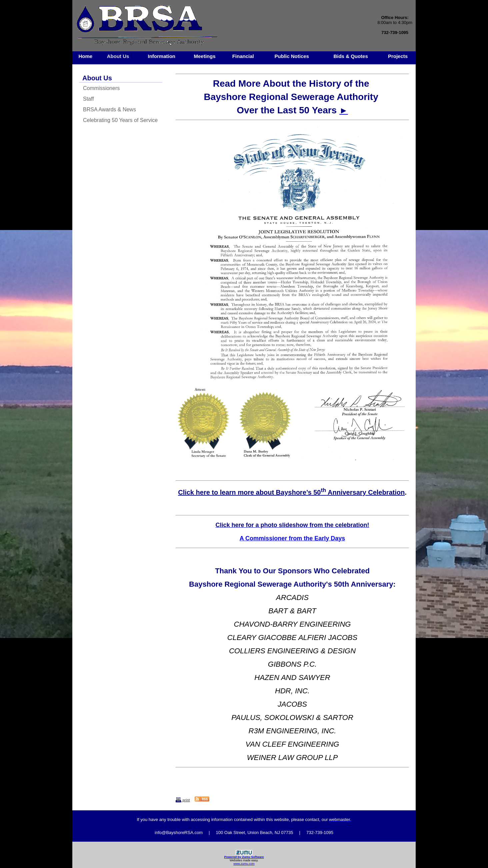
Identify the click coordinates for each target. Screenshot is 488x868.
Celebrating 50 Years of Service (120, 120)
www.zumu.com (244, 864)
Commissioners (101, 88)
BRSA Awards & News (109, 109)
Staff (88, 99)
